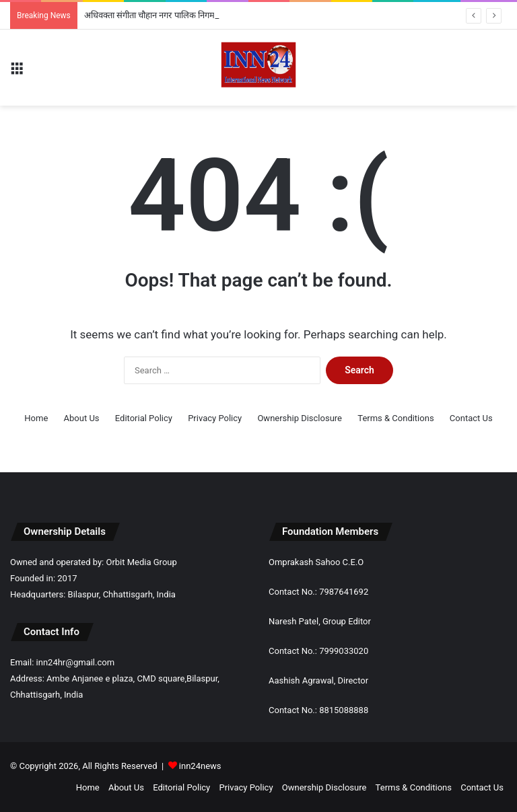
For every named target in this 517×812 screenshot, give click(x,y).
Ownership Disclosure (300, 418)
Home (36, 418)
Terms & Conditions (395, 418)
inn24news (200, 766)
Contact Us (471, 418)
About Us (82, 418)
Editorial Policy (144, 418)
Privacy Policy (215, 418)
